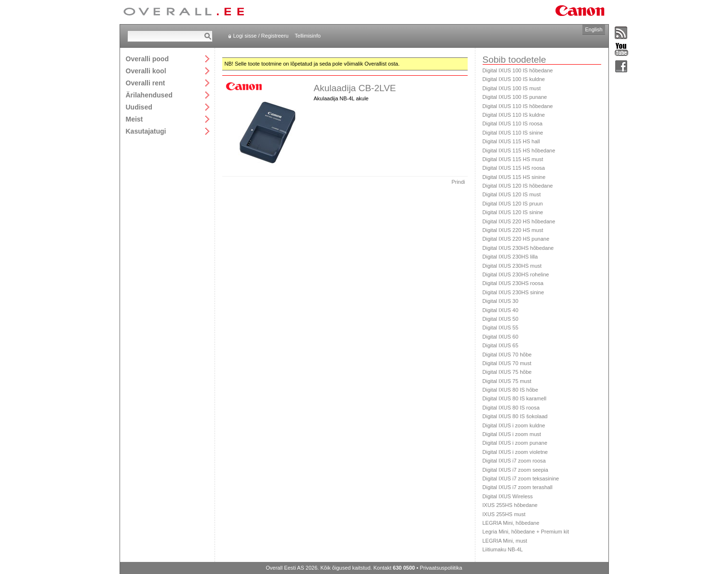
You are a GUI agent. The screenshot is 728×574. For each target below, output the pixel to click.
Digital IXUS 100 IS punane (515, 97)
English (593, 29)
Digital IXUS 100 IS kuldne (514, 79)
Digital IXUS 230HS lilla (510, 257)
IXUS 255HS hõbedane (510, 505)
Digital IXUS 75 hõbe (507, 372)
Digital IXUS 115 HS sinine (514, 177)
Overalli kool (146, 71)
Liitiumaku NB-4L (503, 549)
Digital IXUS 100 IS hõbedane (518, 70)
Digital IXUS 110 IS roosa (513, 123)
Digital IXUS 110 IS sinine (513, 133)
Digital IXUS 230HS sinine (513, 292)
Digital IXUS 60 (501, 337)
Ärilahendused (149, 95)
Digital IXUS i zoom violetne (515, 452)
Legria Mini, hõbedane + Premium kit (526, 532)
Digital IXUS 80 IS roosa (511, 408)
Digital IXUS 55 (501, 328)
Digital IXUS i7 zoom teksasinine (521, 478)
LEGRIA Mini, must (505, 541)
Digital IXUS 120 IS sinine (513, 212)
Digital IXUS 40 (501, 310)
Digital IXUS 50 (501, 319)
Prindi (458, 182)
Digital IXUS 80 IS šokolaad (515, 416)
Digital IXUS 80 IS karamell (515, 398)
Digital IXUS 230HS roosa (513, 283)
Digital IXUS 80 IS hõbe (511, 390)
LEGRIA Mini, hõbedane (511, 523)
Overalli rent (146, 83)
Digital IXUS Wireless (508, 496)
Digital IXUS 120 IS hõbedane (518, 186)
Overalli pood (147, 59)
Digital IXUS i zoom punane (515, 443)
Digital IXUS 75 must (507, 381)
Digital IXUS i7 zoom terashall (518, 487)
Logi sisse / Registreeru (261, 36)
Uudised (139, 107)
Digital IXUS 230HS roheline (516, 274)
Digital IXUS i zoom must (512, 434)
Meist (135, 119)
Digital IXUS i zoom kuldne (514, 425)
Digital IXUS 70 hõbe (507, 355)
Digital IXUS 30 (501, 301)
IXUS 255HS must (504, 514)
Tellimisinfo (308, 36)
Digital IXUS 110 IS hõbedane (518, 106)
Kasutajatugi (146, 131)
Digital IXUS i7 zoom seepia (515, 470)
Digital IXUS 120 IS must (512, 194)
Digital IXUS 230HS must (512, 266)
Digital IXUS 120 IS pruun (513, 204)
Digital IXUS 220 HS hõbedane (519, 221)
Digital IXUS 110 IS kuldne (514, 115)
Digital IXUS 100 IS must (512, 88)
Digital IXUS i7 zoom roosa (514, 461)
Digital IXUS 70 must (507, 363)
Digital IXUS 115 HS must (513, 159)
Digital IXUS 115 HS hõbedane (519, 150)
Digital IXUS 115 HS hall (511, 141)
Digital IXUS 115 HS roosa (514, 168)
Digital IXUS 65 (501, 345)
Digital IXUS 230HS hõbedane (518, 248)
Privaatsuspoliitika (441, 568)
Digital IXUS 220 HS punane (516, 239)
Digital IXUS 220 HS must (513, 230)
